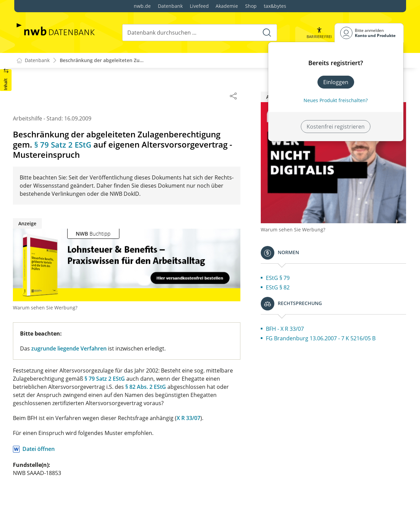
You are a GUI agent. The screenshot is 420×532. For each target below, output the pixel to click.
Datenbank (170, 6)
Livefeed (199, 6)
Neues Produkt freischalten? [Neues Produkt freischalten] (336, 100)
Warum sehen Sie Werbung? (76, 308)
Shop (251, 6)
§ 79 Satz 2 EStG (95, 145)
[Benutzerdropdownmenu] (369, 33)
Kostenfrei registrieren (336, 127)
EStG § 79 (309, 252)
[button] (319, 33)
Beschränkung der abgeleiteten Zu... (102, 61)
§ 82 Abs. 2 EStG (177, 387)
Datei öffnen (69, 449)
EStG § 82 (309, 262)
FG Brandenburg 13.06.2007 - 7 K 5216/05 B (349, 317)
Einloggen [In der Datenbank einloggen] (336, 82)
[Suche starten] (267, 33)
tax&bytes (275, 6)
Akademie (227, 6)
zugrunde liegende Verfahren (100, 349)
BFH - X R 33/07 (316, 303)
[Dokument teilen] (264, 96)
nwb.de (142, 6)
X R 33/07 (219, 418)
